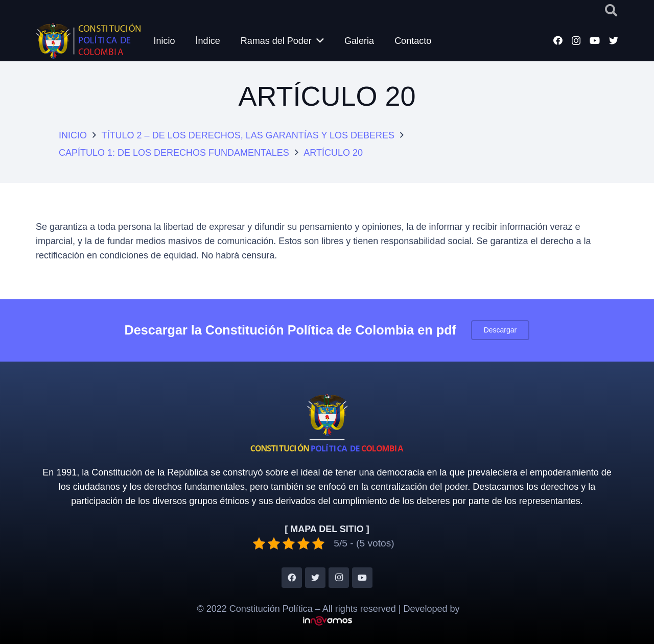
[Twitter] (614, 40)
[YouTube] (595, 40)
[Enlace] (88, 41)
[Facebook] (558, 40)
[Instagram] (576, 41)
